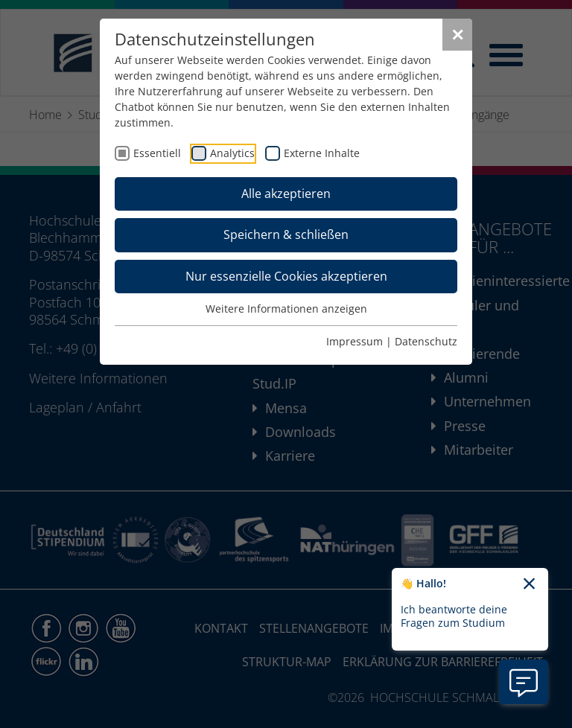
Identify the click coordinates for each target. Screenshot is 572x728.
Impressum (355, 341)
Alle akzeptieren (286, 194)
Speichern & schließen (286, 234)
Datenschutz (426, 341)
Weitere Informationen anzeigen (286, 309)
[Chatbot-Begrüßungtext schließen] (529, 584)
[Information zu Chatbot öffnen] (524, 682)
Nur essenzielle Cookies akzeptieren (286, 276)
